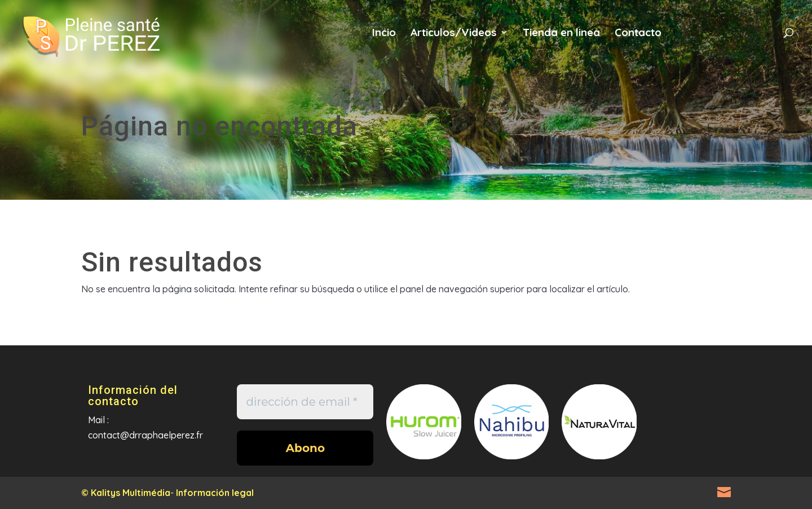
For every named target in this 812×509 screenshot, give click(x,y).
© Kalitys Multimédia (126, 493)
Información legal (215, 493)
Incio (384, 34)
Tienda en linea (561, 34)
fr (687, 39)
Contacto (638, 34)
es (760, 39)
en (724, 39)
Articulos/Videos (454, 34)
